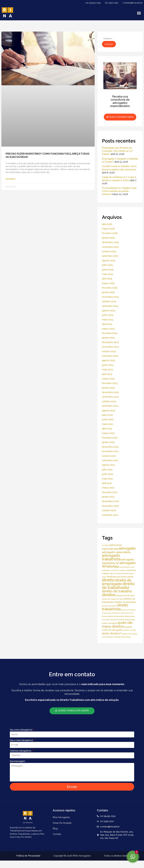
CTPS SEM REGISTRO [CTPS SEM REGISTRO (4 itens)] (121, 574)
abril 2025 (107, 279)
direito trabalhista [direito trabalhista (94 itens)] (115, 607)
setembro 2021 (110, 460)
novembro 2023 (110, 347)
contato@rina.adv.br (133, 3)
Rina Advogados (61, 817)
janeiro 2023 (108, 388)
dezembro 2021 (110, 447)
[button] (139, 13)
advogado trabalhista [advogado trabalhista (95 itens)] (111, 557)
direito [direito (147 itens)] (108, 580)
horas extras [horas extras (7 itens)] (108, 616)
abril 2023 (107, 374)
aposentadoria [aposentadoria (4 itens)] (125, 567)
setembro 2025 (110, 256)
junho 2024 (108, 315)
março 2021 (108, 488)
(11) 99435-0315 (93, 3)
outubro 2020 (109, 510)
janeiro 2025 (108, 292)
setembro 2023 (110, 356)
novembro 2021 (110, 451)
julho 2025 (107, 265)
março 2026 (108, 229)
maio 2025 (107, 274)
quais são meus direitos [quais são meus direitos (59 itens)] (117, 624)
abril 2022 (107, 429)
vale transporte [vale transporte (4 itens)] (108, 637)
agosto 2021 (108, 465)
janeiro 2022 (108, 442)
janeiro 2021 (108, 497)
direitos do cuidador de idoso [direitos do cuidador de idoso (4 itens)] (113, 599)
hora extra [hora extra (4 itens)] (129, 613)
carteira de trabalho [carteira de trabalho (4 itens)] (118, 570)
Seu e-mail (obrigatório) (22, 740)
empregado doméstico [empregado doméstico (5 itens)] (111, 613)
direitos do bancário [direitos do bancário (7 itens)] (125, 596)
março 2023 (108, 379)
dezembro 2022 (110, 392)
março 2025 (108, 283)
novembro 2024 (110, 297)
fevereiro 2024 (110, 333)
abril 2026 (107, 224)
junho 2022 (108, 419)
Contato (57, 834)
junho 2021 (108, 474)
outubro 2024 (109, 301)
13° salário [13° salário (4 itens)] (105, 545)
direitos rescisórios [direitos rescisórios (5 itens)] (109, 606)
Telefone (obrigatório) (21, 751)
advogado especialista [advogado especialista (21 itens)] (116, 552)
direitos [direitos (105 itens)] (109, 595)
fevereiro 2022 (110, 438)
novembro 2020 (110, 506)
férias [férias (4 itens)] (123, 613)
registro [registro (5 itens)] (126, 630)
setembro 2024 (110, 306)
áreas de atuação (62, 823)
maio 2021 (107, 479)
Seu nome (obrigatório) (21, 730)
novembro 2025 (110, 247)
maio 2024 (108, 320)
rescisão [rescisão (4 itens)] (133, 630)
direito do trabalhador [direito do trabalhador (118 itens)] (118, 586)
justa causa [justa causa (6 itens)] (130, 620)
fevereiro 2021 (110, 492)
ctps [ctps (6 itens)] (111, 573)
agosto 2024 (109, 310)
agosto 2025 (109, 261)
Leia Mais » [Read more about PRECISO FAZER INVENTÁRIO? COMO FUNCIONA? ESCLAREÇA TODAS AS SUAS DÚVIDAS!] (11, 179)
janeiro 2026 (108, 238)
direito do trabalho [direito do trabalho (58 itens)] (117, 591)
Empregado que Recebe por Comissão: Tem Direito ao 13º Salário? (117, 151)
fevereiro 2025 (110, 288)
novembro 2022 (110, 397)
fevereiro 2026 (110, 233)
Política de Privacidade (28, 856)
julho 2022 (107, 415)
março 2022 (108, 433)
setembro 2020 (110, 515)
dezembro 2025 (110, 242)
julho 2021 (107, 470)
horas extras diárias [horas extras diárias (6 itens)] (122, 616)
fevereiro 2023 (110, 383)
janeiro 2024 (108, 338)
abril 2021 (107, 483)
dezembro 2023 (110, 342)
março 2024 (108, 329)
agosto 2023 (109, 360)
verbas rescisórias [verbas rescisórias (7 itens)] (122, 637)
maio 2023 (107, 370)
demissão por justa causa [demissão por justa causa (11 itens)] (120, 577)
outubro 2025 (109, 251)
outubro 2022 (109, 401)
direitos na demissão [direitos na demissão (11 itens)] (125, 602)
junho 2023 (108, 365)
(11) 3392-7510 (112, 3)
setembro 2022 (110, 406)
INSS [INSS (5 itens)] (133, 616)
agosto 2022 (109, 411)
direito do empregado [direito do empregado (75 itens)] (117, 582)
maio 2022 (107, 424)
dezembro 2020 (110, 501)
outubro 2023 (109, 351)
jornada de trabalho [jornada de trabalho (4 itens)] (117, 620)
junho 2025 (108, 270)
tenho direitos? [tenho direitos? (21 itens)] (111, 633)
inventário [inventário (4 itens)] (106, 620)
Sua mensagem (17, 761)
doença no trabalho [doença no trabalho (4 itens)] (128, 610)
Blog (55, 829)
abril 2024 (107, 324)
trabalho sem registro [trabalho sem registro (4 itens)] (129, 634)
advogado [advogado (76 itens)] (127, 548)
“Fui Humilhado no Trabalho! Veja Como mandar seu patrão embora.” (119, 191)
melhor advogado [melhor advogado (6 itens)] (110, 623)
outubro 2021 (109, 456)
